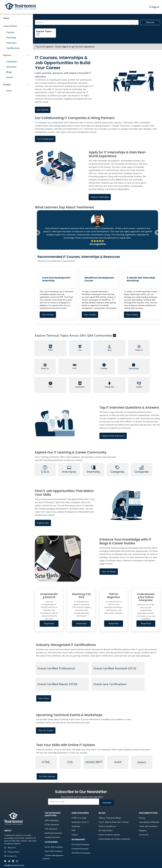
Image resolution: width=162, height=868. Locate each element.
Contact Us (10, 856)
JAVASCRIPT (94, 762)
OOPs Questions (52, 820)
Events (10, 77)
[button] (38, 233)
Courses (10, 32)
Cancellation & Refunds (149, 822)
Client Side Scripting (53, 851)
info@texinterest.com (14, 865)
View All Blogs (109, 572)
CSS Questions (51, 829)
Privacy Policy (12, 852)
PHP (73, 831)
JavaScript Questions (53, 833)
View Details (48, 315)
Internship (11, 38)
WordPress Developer (81, 853)
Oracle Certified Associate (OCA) (115, 668)
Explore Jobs (43, 523)
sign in (65, 47)
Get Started (43, 110)
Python (75, 835)
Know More (44, 698)
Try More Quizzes (47, 776)
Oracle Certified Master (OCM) (57, 684)
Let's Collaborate (45, 139)
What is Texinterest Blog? (110, 818)
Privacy (142, 818)
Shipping (143, 831)
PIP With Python (106, 831)
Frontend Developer (80, 849)
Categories (117, 470)
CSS (70, 762)
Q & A (45, 470)
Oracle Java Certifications (110, 684)
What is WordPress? (107, 826)
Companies (12, 62)
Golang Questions (52, 837)
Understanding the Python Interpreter (114, 839)
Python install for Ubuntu (109, 835)
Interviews (12, 43)
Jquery (142, 762)
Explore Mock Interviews (113, 436)
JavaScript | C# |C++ (80, 822)
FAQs (9, 91)
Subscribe (107, 803)
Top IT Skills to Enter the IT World (113, 822)
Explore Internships (100, 197)
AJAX (118, 762)
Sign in (154, 7)
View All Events (46, 731)
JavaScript (76, 826)
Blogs (9, 72)
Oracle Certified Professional (56, 668)
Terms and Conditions (148, 826)
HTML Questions (52, 825)
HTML (46, 762)
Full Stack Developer (80, 844)
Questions (11, 67)
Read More (49, 624)
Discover (150, 22)
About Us (10, 848)
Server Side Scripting (54, 847)
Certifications (13, 48)
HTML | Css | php (79, 818)
